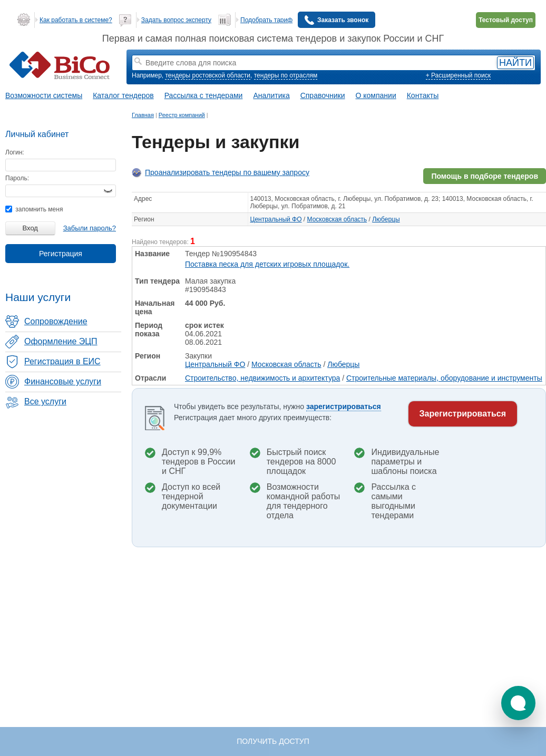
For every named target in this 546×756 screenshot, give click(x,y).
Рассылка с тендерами (204, 95)
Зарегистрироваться (463, 414)
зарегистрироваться (344, 406)
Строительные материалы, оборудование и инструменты (444, 378)
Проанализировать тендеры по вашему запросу (227, 172)
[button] (518, 703)
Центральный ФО (276, 219)
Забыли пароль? (90, 228)
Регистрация (61, 254)
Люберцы (386, 219)
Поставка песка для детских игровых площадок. (267, 264)
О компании (376, 95)
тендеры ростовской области (208, 75)
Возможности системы (44, 95)
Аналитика (271, 95)
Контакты (423, 95)
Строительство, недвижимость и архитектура (262, 378)
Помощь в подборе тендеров (485, 176)
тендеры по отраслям (286, 75)
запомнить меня (34, 209)
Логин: (15, 152)
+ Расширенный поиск (458, 75)
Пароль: (17, 178)
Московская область (337, 219)
